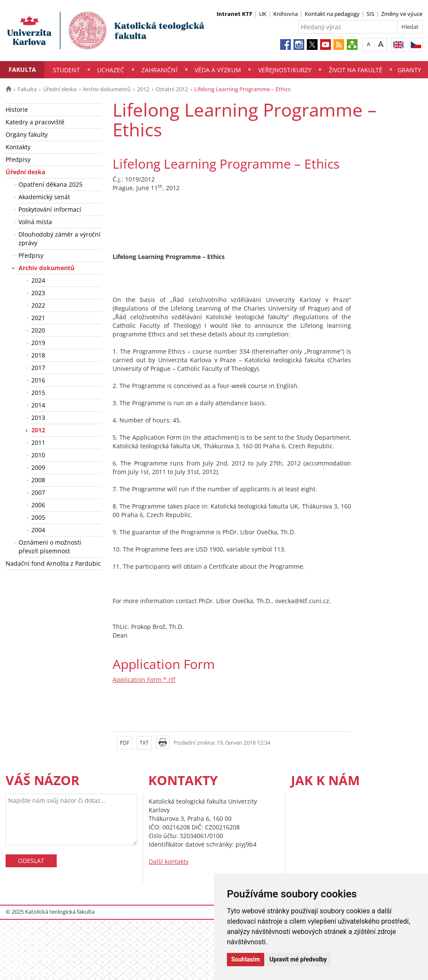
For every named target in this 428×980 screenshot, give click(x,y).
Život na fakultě (356, 70)
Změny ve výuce (402, 14)
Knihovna (286, 14)
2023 (38, 293)
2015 (38, 393)
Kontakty (18, 147)
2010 (38, 455)
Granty (409, 70)
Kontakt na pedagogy (332, 14)
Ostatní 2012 (172, 89)
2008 (38, 480)
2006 (38, 505)
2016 (38, 380)
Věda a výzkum (218, 70)
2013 (38, 418)
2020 (38, 330)
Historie (17, 109)
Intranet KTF (234, 14)
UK (263, 14)
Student (66, 70)
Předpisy (18, 159)
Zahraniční (159, 70)
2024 (38, 280)
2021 (38, 318)
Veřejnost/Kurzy (285, 70)
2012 (143, 89)
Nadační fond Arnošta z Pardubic (53, 563)
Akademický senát (44, 197)
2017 (38, 368)
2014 (38, 405)
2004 (38, 530)
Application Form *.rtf (144, 680)
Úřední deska (60, 89)
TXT (144, 743)
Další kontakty (169, 861)
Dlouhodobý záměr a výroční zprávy (60, 239)
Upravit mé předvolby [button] (298, 959)
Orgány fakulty (27, 134)
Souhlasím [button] (246, 959)
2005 (38, 517)
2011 (38, 442)
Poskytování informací (50, 209)
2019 (38, 343)
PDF (125, 743)
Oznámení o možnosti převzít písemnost (50, 547)
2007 (38, 492)
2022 (38, 305)
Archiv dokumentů (107, 89)
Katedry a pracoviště (35, 122)
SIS (370, 14)
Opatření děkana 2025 (50, 184)
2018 (38, 355)
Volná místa (35, 222)
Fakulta (22, 69)
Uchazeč (111, 70)
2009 (38, 467)
